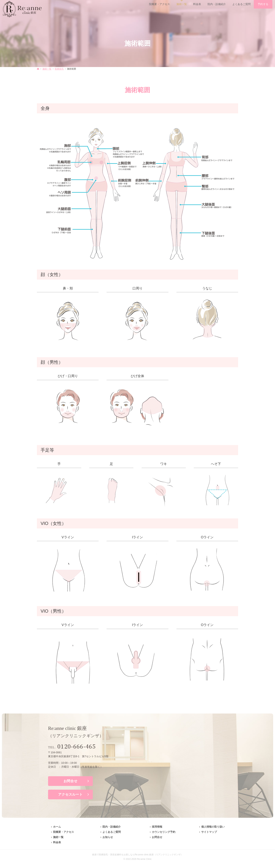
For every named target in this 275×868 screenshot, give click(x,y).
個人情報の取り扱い (213, 827)
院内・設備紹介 (112, 827)
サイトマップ (209, 832)
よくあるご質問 (112, 832)
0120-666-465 (77, 747)
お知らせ (108, 837)
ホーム (57, 827)
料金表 (57, 842)
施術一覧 (58, 837)
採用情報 (157, 827)
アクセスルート (70, 794)
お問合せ (71, 781)
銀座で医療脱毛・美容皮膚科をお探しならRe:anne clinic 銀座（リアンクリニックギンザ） (138, 855)
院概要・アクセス (64, 832)
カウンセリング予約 (164, 832)
